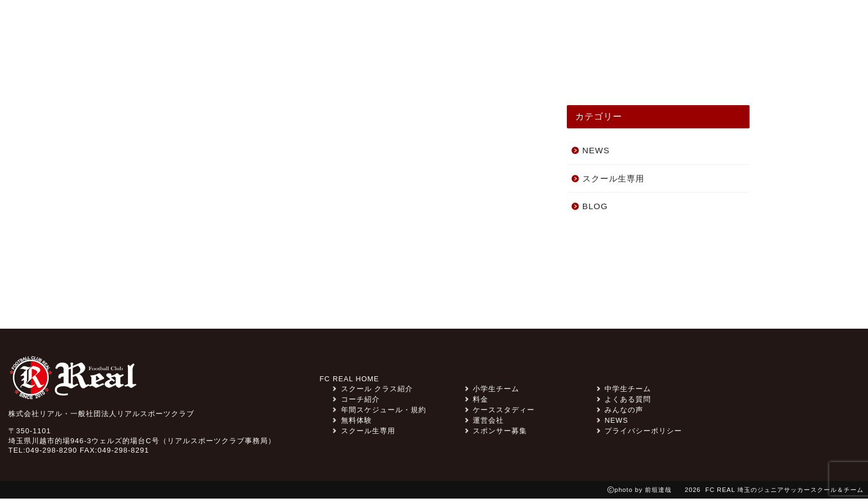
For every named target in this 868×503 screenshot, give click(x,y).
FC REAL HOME (349, 383)
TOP (144, 68)
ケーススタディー (538, 68)
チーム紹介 (449, 68)
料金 (633, 24)
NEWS (194, 68)
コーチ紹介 (626, 68)
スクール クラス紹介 (354, 68)
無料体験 (758, 24)
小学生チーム (492, 393)
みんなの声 (259, 68)
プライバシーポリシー (639, 435)
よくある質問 (689, 24)
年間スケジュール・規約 (379, 414)
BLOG (595, 210)
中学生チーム (624, 393)
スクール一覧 (706, 68)
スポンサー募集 (573, 24)
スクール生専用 (490, 24)
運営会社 (484, 425)
